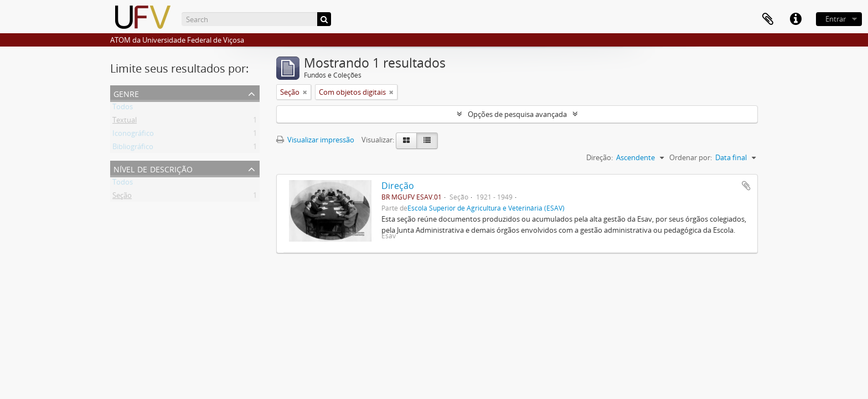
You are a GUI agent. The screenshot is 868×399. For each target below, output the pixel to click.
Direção (398, 186)
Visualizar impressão (315, 140)
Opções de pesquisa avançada (517, 114)
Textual (125, 122)
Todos (123, 109)
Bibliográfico (133, 149)
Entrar (836, 19)
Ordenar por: (691, 157)
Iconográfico (133, 135)
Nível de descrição (153, 168)
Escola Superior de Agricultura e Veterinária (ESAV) (486, 208)
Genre (126, 93)
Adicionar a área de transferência (746, 186)
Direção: (600, 157)
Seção (122, 197)
